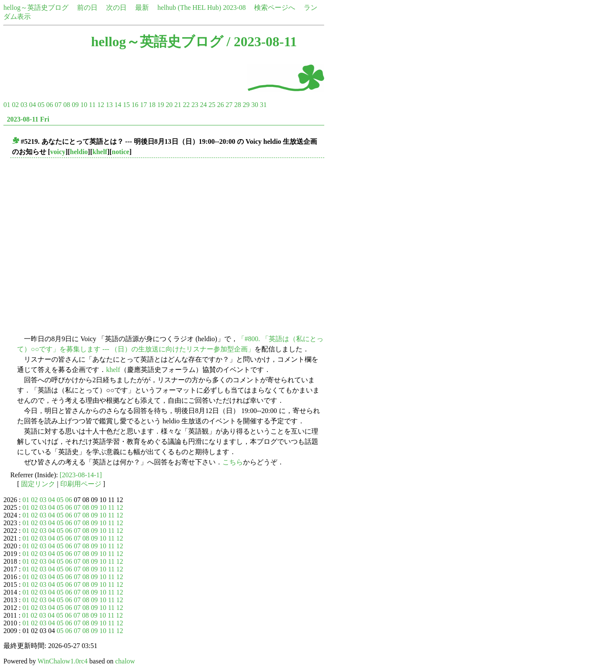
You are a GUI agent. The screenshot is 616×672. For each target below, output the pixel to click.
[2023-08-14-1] (81, 475)
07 (58, 105)
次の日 (116, 7)
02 (15, 105)
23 (195, 105)
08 (67, 105)
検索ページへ (275, 7)
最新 (142, 7)
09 (75, 105)
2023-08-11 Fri (28, 119)
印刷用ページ (81, 484)
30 (255, 105)
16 (135, 105)
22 (186, 105)
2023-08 (234, 7)
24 (203, 105)
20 (169, 105)
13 (109, 105)
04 (33, 105)
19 (160, 105)
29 (246, 105)
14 (118, 105)
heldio (79, 152)
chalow (125, 661)
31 (263, 105)
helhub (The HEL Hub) (189, 7)
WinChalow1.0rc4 (63, 661)
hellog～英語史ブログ (36, 7)
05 (41, 105)
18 (152, 105)
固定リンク (38, 484)
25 (212, 105)
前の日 (87, 7)
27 (229, 105)
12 (101, 105)
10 (84, 105)
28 (237, 105)
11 (92, 105)
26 (220, 105)
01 (7, 105)
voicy (58, 152)
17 (143, 105)
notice (120, 152)
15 (126, 105)
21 (178, 105)
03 (24, 105)
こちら (233, 462)
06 (50, 105)
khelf (100, 152)
